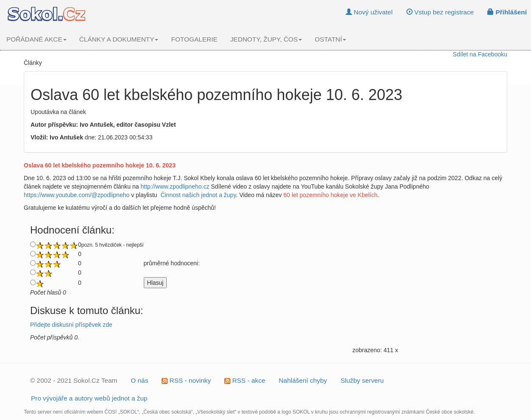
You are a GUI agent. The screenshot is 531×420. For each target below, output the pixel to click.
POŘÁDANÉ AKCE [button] (36, 39)
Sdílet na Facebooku (480, 54)
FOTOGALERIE (194, 39)
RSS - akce (245, 380)
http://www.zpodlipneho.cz (175, 186)
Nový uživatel (369, 12)
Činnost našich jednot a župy (198, 195)
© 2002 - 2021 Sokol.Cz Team (74, 380)
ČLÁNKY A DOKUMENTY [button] (119, 39)
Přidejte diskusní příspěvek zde (71, 325)
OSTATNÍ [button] (330, 39)
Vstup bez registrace (440, 12)
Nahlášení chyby (303, 380)
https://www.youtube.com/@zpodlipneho (77, 195)
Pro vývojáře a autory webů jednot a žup (89, 398)
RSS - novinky (186, 380)
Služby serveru (362, 380)
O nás (139, 380)
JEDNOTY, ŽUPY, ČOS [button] (266, 39)
